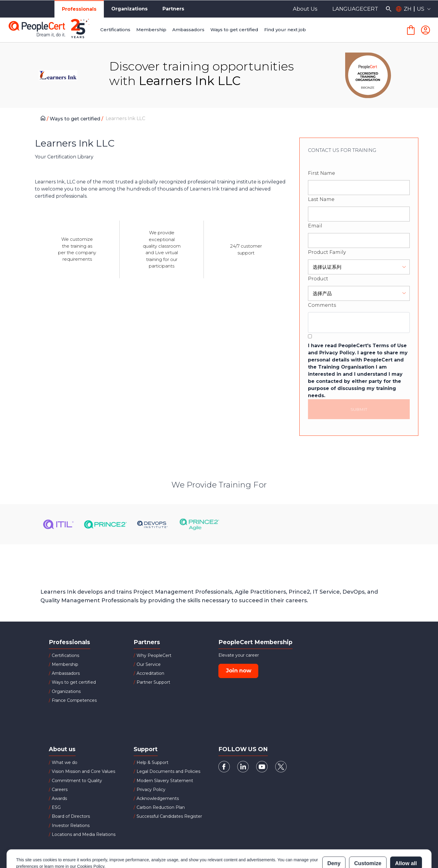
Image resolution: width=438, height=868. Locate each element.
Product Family (327, 252)
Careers (60, 790)
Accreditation (150, 673)
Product (318, 279)
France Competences (74, 700)
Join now (239, 671)
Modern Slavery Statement (165, 781)
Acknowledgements (158, 798)
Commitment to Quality (77, 781)
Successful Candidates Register (169, 816)
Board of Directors (71, 816)
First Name (322, 173)
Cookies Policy (91, 840)
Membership (65, 664)
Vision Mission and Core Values (83, 771)
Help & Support (152, 762)
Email (315, 226)
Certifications (65, 655)
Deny (334, 837)
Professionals (79, 9)
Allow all (406, 837)
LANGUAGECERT (355, 9)
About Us (305, 9)
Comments (322, 305)
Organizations (129, 9)
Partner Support (153, 682)
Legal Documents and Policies (168, 771)
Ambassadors (66, 673)
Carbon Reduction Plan (161, 807)
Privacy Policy (151, 790)
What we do (65, 762)
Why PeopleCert (154, 655)
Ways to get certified (76, 119)
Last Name (321, 199)
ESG (56, 807)
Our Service (149, 664)
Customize (368, 837)
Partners (173, 9)
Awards (59, 798)
